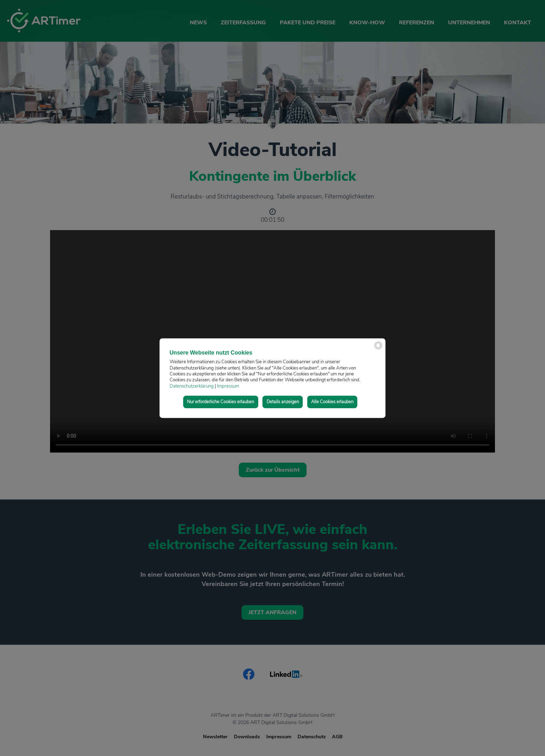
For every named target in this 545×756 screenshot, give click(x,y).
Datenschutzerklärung (192, 386)
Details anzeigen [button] (283, 402)
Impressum (228, 386)
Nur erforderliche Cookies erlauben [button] (221, 402)
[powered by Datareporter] (378, 349)
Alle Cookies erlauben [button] (332, 402)
